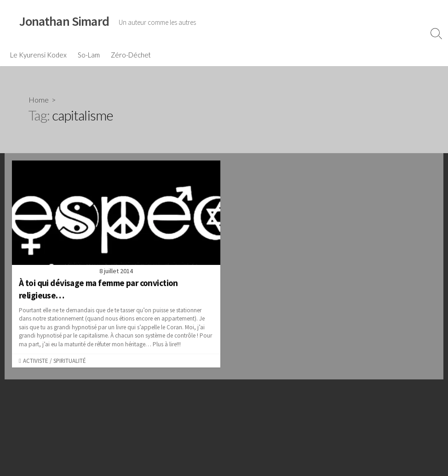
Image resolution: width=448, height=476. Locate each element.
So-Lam (89, 55)
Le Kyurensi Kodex (38, 55)
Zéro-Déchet (131, 55)
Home (39, 100)
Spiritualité (69, 361)
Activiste (35, 361)
